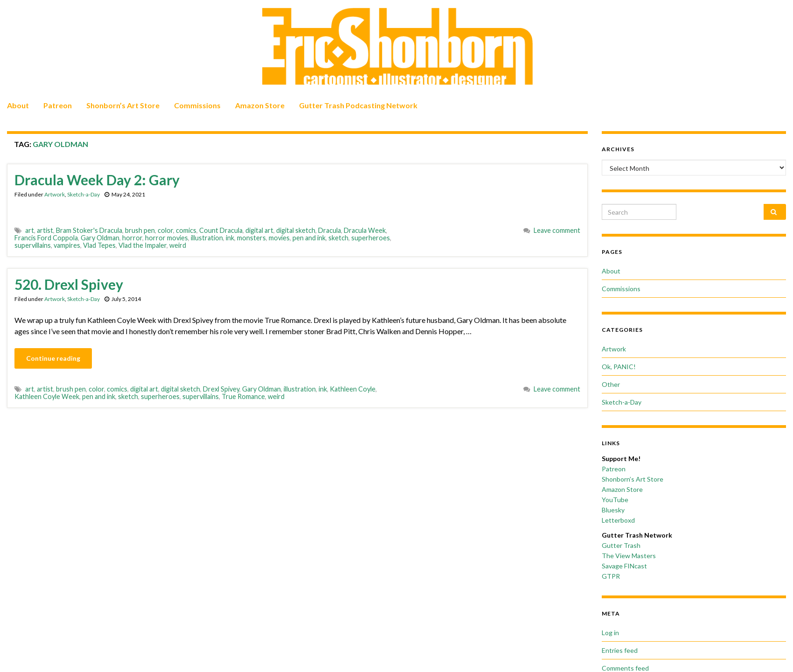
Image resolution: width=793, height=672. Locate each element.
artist (45, 230)
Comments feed (625, 668)
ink (230, 238)
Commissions (197, 105)
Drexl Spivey (221, 389)
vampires (67, 245)
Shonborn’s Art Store (123, 105)
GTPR (611, 576)
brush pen (140, 230)
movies (279, 238)
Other (611, 384)
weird (178, 245)
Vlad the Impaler (143, 245)
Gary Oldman (100, 238)
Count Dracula (221, 230)
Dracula (330, 230)
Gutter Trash (621, 545)
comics (186, 230)
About (18, 105)
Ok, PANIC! (619, 367)
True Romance (243, 396)
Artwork (55, 194)
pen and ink (309, 238)
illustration (207, 238)
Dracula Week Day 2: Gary (97, 180)
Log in (610, 633)
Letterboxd (618, 520)
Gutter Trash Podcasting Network (358, 105)
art (30, 230)
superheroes (371, 238)
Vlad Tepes (99, 245)
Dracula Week (365, 230)
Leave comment (557, 230)
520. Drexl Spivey (69, 284)
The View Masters (629, 556)
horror (132, 238)
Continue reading (53, 358)
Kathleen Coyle (353, 389)
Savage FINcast (624, 566)
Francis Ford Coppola (46, 238)
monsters (251, 238)
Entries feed (620, 650)
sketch (338, 238)
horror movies (167, 238)
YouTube (615, 500)
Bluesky (613, 510)
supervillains (33, 245)
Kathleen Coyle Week (47, 396)
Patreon (58, 105)
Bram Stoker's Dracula (89, 230)
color (165, 230)
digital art (259, 230)
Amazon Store (260, 105)
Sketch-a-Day (83, 194)
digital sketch (296, 230)
